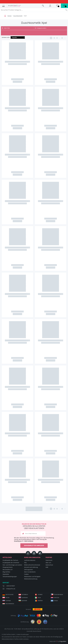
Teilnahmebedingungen (10, 577)
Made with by (58, 641)
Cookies (26, 574)
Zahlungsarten (29, 570)
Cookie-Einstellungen (23, 634)
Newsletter (6, 574)
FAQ (25, 563)
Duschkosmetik (18, 16)
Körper (10, 16)
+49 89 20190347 (10, 586)
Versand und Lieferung (31, 567)
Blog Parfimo (6, 572)
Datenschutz (49, 565)
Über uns (48, 563)
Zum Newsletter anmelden (34, 546)
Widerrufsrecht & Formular (32, 565)
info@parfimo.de (11, 589)
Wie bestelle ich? (8, 570)
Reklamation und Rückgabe (32, 577)
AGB (47, 567)
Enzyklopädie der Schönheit (11, 563)
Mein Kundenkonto (30, 572)
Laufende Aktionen (30, 560)
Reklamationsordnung (31, 579)
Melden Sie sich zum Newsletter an (34, 526)
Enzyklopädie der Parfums (10, 560)
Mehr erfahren (29, 541)
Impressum (49, 560)
